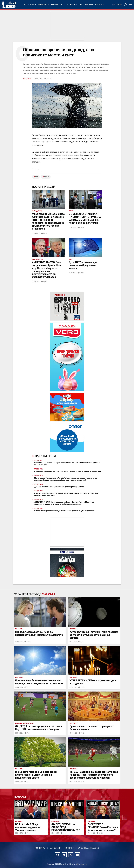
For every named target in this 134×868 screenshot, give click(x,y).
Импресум (40, 848)
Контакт (69, 848)
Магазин (89, 4)
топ (37, 177)
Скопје (65, 4)
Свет (81, 4)
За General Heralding (89, 848)
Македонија (30, 4)
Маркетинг (55, 848)
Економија (44, 4)
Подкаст (100, 4)
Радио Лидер (9, 5)
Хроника (55, 4)
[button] (9, 817)
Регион (74, 4)
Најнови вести (45, 456)
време (46, 177)
